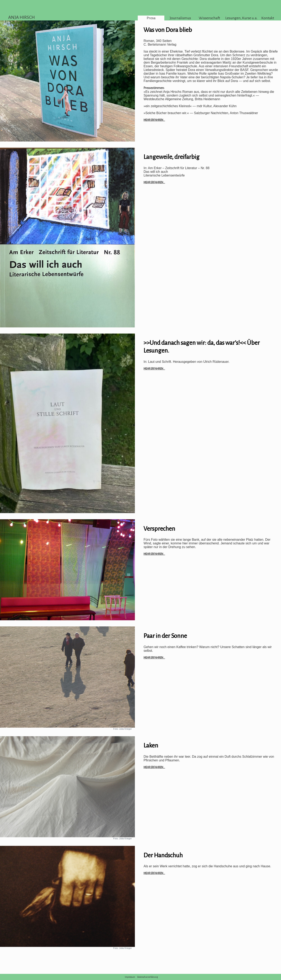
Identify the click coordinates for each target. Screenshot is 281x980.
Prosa (151, 18)
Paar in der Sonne (165, 636)
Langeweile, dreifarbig (172, 157)
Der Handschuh (163, 855)
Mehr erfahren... (154, 120)
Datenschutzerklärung (148, 977)
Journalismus (180, 18)
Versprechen (159, 529)
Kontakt (268, 18)
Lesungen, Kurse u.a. (239, 18)
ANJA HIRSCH (21, 17)
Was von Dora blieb (168, 30)
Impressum (130, 977)
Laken (151, 745)
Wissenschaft (209, 18)
